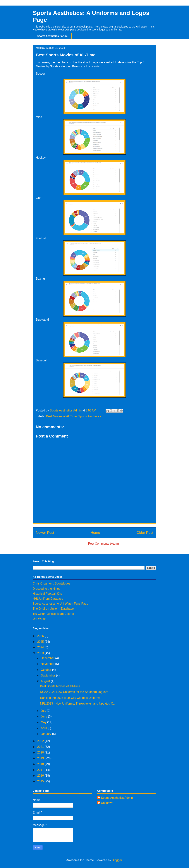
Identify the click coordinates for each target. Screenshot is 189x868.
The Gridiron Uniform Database (53, 609)
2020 (41, 752)
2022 (41, 741)
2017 (41, 770)
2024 (41, 647)
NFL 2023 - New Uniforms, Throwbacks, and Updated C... (78, 704)
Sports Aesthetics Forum (52, 36)
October (46, 670)
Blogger (117, 860)
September (48, 675)
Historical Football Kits (47, 594)
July (44, 711)
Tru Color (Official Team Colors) (53, 614)
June (44, 716)
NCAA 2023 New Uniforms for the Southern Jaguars (74, 692)
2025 (41, 642)
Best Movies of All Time (61, 416)
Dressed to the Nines (46, 589)
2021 (41, 747)
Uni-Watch (39, 619)
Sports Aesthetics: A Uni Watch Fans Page (60, 604)
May (44, 722)
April (44, 728)
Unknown (107, 803)
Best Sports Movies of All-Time (60, 686)
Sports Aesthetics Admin (117, 798)
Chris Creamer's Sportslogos (51, 583)
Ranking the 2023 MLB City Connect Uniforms (70, 698)
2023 (41, 653)
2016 (41, 776)
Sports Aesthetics (90, 416)
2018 (41, 764)
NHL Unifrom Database (48, 599)
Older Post (145, 533)
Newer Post (45, 533)
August (46, 681)
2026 (41, 636)
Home (95, 533)
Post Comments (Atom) (104, 544)
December (48, 658)
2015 (41, 781)
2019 (41, 758)
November (48, 664)
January (46, 734)
